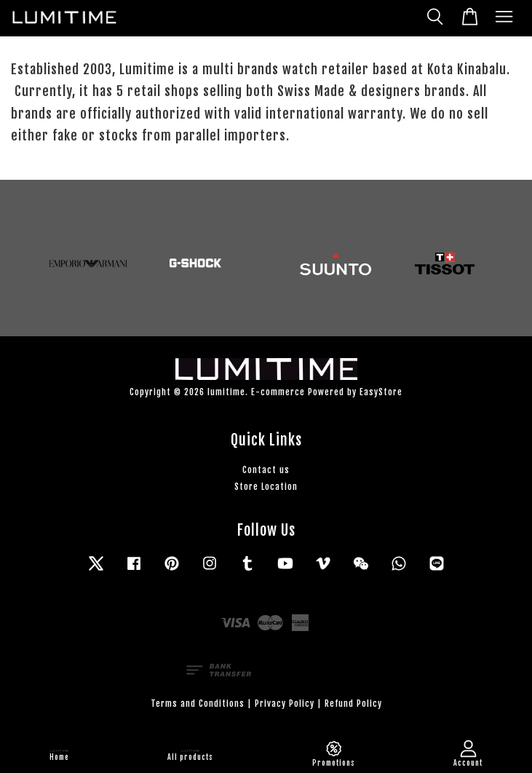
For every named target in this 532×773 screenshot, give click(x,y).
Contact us (266, 470)
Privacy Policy (285, 703)
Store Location (266, 487)
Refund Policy (353, 703)
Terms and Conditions (198, 703)
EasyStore (381, 392)
